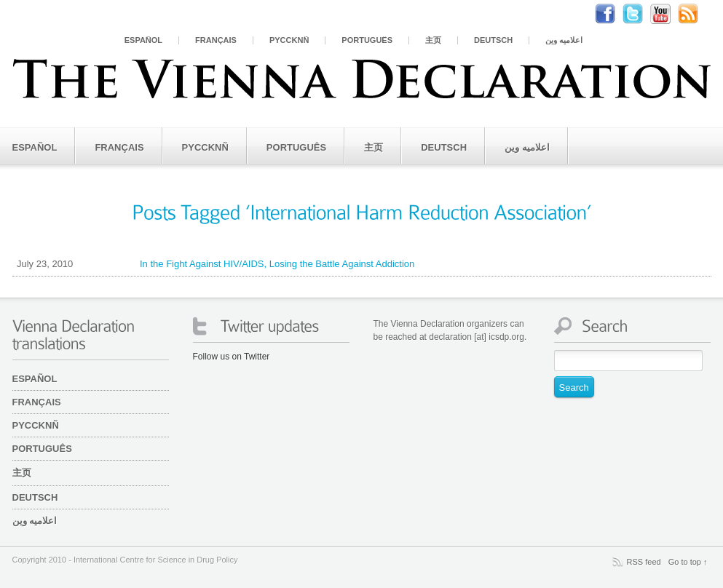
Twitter (640, 14)
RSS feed (644, 562)
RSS (695, 14)
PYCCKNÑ (289, 40)
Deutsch (493, 40)
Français (216, 40)
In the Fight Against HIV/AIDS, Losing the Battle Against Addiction (214, 264)
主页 (433, 40)
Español (143, 40)
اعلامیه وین (564, 40)
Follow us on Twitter (232, 357)
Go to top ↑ (688, 562)
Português (367, 40)
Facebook (612, 14)
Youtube (668, 14)
